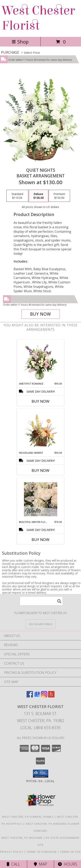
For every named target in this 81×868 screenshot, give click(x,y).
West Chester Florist (39, 18)
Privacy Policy (12, 852)
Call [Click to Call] (13, 864)
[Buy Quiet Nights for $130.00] (41, 314)
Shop (20, 42)
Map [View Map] (40, 864)
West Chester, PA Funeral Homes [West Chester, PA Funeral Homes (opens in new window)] (28, 817)
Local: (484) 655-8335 (40, 728)
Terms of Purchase (42, 852)
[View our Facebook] (30, 696)
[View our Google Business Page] (37, 696)
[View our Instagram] (44, 696)
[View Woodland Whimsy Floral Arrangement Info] (41, 430)
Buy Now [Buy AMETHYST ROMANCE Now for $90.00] (40, 401)
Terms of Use (70, 852)
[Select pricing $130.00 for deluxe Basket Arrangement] (39, 196)
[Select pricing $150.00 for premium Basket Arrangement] (59, 196)
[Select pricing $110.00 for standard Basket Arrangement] (17, 196)
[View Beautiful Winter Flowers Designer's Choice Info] (41, 499)
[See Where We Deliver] (40, 624)
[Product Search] (41, 601)
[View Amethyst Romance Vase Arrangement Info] (41, 361)
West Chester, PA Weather (22, 838)
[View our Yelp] (51, 696)
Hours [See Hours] (68, 864)
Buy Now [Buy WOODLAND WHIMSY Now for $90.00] (40, 470)
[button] (41, 774)
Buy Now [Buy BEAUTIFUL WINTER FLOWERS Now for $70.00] (40, 540)
